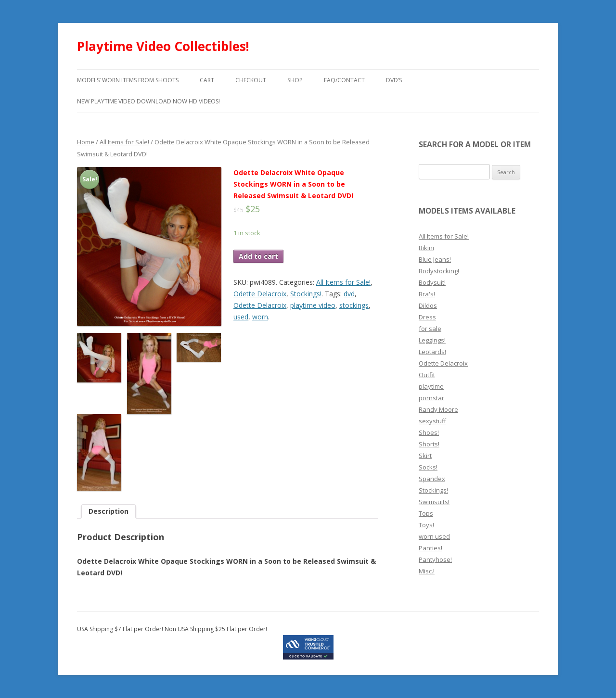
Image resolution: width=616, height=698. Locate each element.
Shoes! (429, 432)
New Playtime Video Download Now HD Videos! (148, 101)
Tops (426, 513)
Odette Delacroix (260, 294)
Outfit (427, 375)
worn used (434, 536)
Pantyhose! (435, 559)
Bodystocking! (439, 271)
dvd (349, 294)
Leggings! (432, 340)
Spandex (432, 479)
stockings (354, 305)
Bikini (426, 248)
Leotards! (432, 352)
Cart (207, 80)
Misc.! (427, 571)
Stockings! (306, 294)
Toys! (426, 525)
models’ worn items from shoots (128, 80)
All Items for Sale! (124, 142)
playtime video (313, 305)
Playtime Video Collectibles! (163, 46)
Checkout (251, 80)
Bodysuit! (432, 282)
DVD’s (394, 80)
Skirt (425, 456)
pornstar (431, 398)
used (241, 317)
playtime (431, 386)
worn (260, 317)
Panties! (430, 548)
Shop (295, 80)
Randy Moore (438, 409)
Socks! (428, 467)
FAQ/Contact (344, 80)
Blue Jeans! (435, 259)
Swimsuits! (434, 502)
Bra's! (427, 294)
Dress (427, 317)
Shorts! (429, 444)
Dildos (428, 305)
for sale (430, 329)
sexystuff (432, 421)
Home (86, 142)
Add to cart (258, 256)
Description (109, 511)
